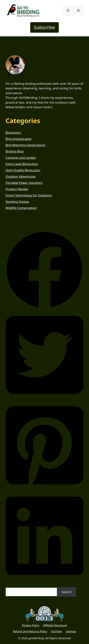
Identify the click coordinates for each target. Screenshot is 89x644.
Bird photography (19, 139)
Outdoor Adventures (21, 176)
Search (67, 592)
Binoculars (13, 132)
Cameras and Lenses (21, 158)
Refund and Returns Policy (30, 631)
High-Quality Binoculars (23, 170)
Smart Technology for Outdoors (29, 195)
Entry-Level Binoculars (22, 164)
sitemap (71, 631)
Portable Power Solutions (24, 183)
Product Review (17, 189)
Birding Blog (15, 151)
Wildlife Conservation (21, 208)
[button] (68, 11)
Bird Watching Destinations (26, 145)
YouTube (56, 631)
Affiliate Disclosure (55, 625)
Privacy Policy (31, 625)
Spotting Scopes (17, 202)
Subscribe (44, 27)
